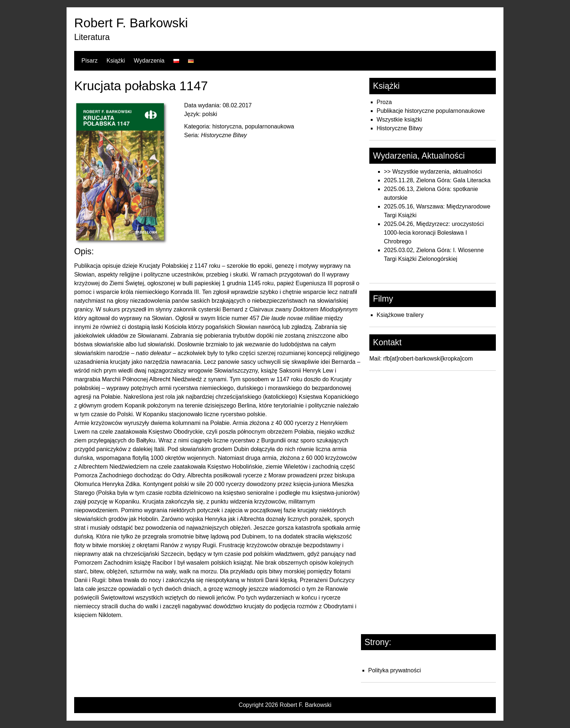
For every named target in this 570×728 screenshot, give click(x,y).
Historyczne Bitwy (400, 128)
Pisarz (89, 61)
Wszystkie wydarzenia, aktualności (437, 172)
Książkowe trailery (400, 315)
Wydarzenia (149, 61)
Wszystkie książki (399, 120)
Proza (384, 102)
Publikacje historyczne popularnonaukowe (431, 111)
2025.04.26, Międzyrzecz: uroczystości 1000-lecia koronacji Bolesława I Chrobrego (434, 233)
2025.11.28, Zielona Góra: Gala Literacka (437, 180)
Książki (116, 61)
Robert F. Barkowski (131, 23)
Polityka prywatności (395, 670)
